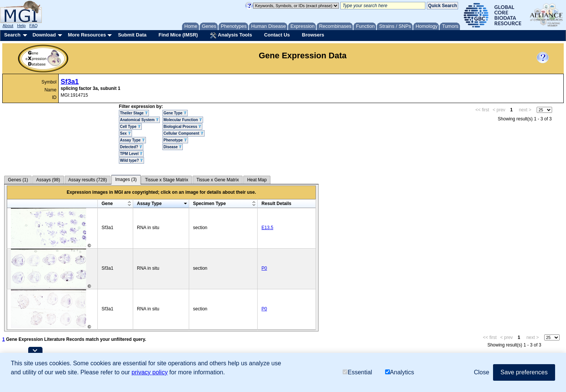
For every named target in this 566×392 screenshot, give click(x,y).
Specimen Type (209, 204)
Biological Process (182, 127)
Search (12, 35)
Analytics (400, 372)
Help (21, 26)
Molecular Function (183, 120)
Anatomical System (139, 120)
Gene (107, 204)
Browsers (313, 35)
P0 (264, 268)
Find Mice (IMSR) (178, 35)
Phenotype (175, 140)
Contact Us (277, 35)
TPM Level (131, 154)
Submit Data (132, 35)
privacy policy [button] (150, 372)
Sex (125, 133)
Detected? (131, 147)
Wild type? (131, 160)
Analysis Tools (231, 35)
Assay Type (132, 140)
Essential (357, 372)
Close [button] (482, 372)
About (8, 26)
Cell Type (130, 127)
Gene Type (175, 113)
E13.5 (267, 228)
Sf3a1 (70, 82)
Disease (173, 147)
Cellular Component (184, 133)
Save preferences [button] (524, 372)
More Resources (87, 35)
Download (44, 35)
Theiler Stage (134, 113)
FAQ (33, 26)
